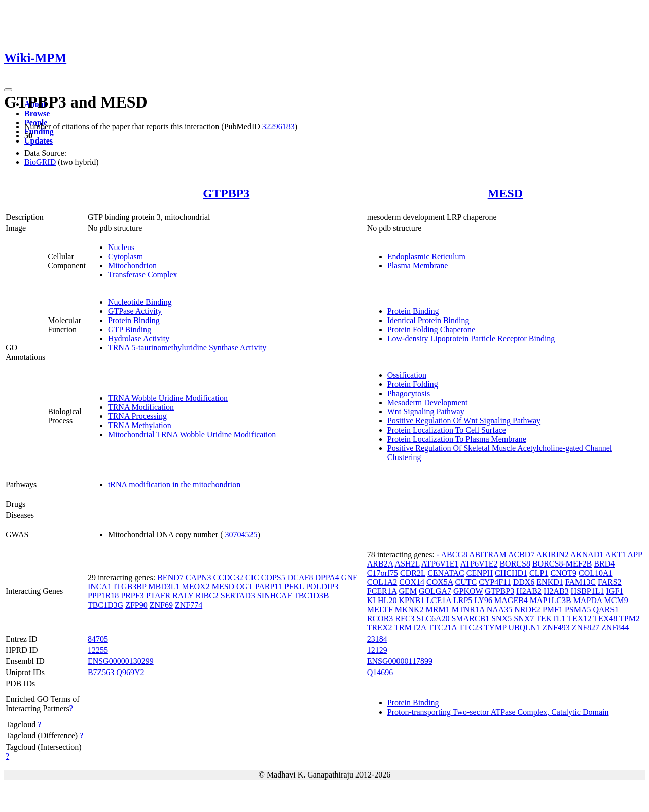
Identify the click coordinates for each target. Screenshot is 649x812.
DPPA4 (327, 577)
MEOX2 (196, 587)
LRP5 (463, 600)
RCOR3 (380, 619)
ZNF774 (189, 605)
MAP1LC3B (551, 600)
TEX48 (605, 619)
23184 (377, 639)
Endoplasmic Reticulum (426, 256)
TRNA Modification (141, 407)
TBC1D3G (105, 605)
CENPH (480, 573)
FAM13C (581, 582)
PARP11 (269, 587)
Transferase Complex (143, 275)
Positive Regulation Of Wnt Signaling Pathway (464, 421)
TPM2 (629, 619)
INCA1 (100, 587)
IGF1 (615, 591)
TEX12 (579, 619)
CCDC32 (228, 577)
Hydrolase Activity (139, 339)
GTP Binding (130, 329)
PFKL (294, 587)
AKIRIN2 (553, 555)
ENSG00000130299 (121, 661)
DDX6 (524, 582)
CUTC (466, 582)
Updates (39, 141)
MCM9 (616, 600)
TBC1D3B (311, 596)
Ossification (407, 375)
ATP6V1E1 (440, 564)
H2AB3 (556, 591)
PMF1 (553, 609)
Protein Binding (134, 320)
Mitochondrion (132, 266)
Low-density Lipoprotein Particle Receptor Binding (471, 339)
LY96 (483, 600)
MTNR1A (468, 609)
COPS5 (273, 577)
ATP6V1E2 (479, 564)
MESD (505, 193)
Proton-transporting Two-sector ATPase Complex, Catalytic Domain (498, 712)
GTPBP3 (226, 193)
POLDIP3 (322, 587)
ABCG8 (454, 555)
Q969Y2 (130, 672)
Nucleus (121, 247)
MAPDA (588, 600)
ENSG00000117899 (400, 661)
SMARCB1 (470, 619)
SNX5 (501, 619)
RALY (183, 596)
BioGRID (40, 162)
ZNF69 (161, 605)
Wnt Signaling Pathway (426, 412)
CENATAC (446, 573)
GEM (408, 591)
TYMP (495, 628)
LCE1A (439, 600)
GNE (350, 577)
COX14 (412, 582)
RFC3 (405, 619)
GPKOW (468, 591)
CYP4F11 (495, 582)
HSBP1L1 (588, 591)
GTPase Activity (135, 311)
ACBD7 (521, 555)
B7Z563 (101, 672)
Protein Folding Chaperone (431, 329)
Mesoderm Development (428, 402)
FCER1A (382, 591)
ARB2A (380, 564)
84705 (98, 639)
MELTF (380, 609)
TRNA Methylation (140, 425)
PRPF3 (132, 596)
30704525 (241, 534)
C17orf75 (383, 573)
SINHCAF (274, 596)
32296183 (278, 127)
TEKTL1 (551, 619)
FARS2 (610, 582)
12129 (377, 650)
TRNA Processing (137, 416)
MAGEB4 (511, 600)
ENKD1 (550, 582)
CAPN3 (199, 577)
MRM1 (438, 609)
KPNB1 (411, 600)
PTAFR (158, 596)
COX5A (440, 582)
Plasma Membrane (418, 266)
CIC (252, 577)
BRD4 (604, 564)
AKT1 (616, 555)
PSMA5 (578, 609)
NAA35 (500, 609)
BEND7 (170, 577)
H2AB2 (529, 591)
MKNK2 (409, 609)
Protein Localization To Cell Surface (447, 430)
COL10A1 (596, 573)
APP (635, 555)
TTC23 (471, 628)
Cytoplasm (125, 256)
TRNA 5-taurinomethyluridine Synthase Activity (187, 348)
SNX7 (524, 619)
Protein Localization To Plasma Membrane (457, 439)
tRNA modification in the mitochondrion (174, 485)
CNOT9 (563, 573)
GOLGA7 (435, 591)
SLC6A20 (433, 619)
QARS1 (606, 609)
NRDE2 (527, 609)
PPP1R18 (103, 596)
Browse (37, 113)
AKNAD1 (587, 555)
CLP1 (539, 573)
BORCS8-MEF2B (562, 564)
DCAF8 (300, 577)
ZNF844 (615, 628)
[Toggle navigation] (8, 90)
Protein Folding (413, 384)
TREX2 (380, 628)
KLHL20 (382, 600)
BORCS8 (515, 564)
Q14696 (380, 672)
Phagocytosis (409, 393)
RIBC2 (207, 596)
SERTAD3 (238, 596)
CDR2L (413, 573)
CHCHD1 (511, 573)
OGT (245, 587)
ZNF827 (586, 628)
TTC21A (442, 628)
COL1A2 (382, 582)
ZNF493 (556, 628)
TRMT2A (410, 628)
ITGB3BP (130, 587)
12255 (98, 650)
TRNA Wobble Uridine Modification (168, 398)
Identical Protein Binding (428, 320)
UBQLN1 (524, 628)
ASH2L (407, 564)
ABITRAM (488, 555)
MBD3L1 (164, 587)
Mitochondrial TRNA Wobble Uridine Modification (192, 434)
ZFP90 (136, 605)
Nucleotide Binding (140, 302)
